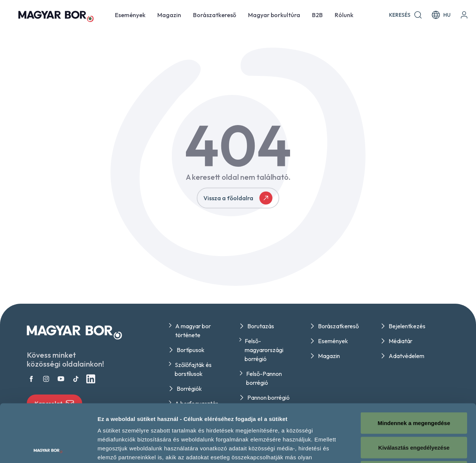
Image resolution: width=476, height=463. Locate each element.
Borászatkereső (215, 15)
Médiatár (401, 341)
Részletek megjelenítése (423, 448)
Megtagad (414, 414)
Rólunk (344, 15)
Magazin (169, 15)
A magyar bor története (193, 331)
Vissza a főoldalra (238, 198)
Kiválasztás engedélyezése (414, 390)
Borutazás (261, 326)
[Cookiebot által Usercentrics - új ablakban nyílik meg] (48, 448)
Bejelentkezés (407, 326)
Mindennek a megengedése (414, 365)
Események (130, 15)
